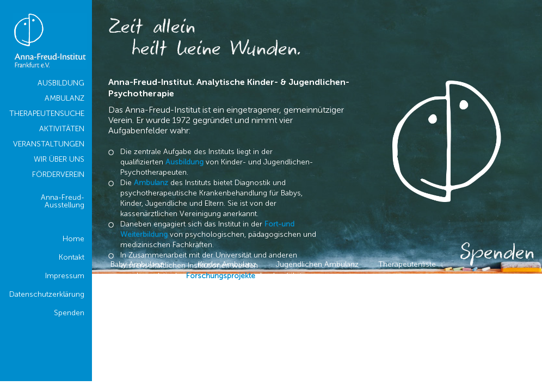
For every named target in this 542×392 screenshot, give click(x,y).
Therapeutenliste (407, 264)
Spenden (497, 255)
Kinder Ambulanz (227, 264)
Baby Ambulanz (137, 264)
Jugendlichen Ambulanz (317, 264)
